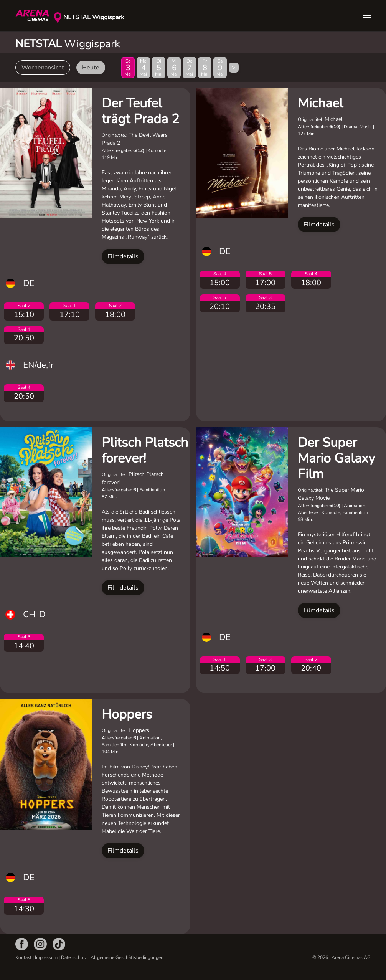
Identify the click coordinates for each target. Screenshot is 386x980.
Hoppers (127, 714)
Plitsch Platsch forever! (145, 450)
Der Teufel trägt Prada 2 (140, 111)
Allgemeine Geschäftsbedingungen (127, 957)
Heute (91, 68)
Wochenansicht (43, 68)
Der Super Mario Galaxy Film (336, 458)
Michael (320, 103)
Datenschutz (74, 957)
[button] (367, 15)
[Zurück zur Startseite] (35, 15)
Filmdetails (123, 256)
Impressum (46, 957)
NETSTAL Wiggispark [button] (94, 17)
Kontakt (23, 957)
